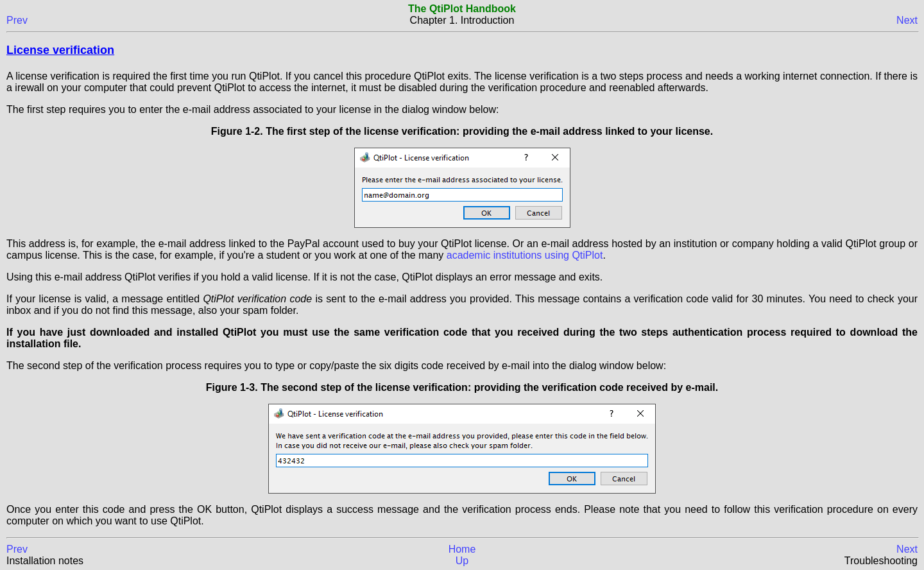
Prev (17, 20)
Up (462, 561)
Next (907, 20)
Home (462, 549)
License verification (60, 50)
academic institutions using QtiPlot (525, 255)
